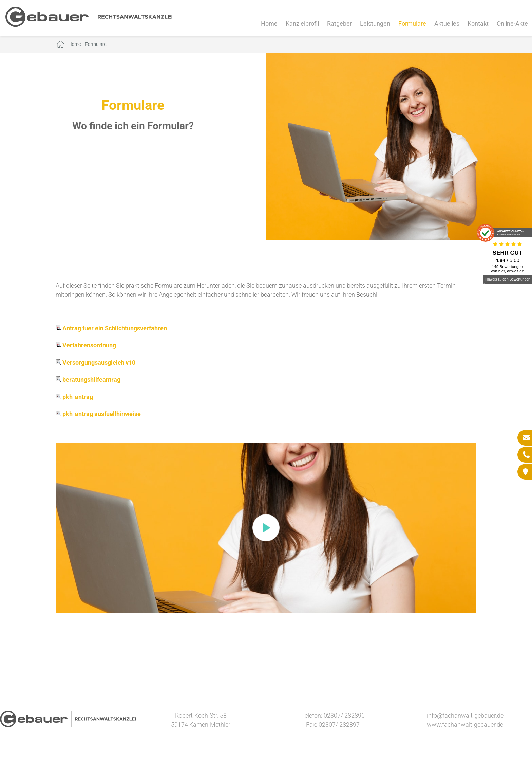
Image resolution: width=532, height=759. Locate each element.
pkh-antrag (74, 397)
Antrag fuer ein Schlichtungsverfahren (111, 328)
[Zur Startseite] (89, 25)
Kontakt (478, 24)
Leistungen (375, 24)
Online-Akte (512, 24)
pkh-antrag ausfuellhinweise (98, 414)
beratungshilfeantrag (88, 379)
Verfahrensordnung (86, 345)
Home (269, 24)
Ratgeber (339, 24)
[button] (266, 528)
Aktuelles (447, 24)
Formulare (412, 24)
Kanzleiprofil (302, 24)
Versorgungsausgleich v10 (96, 363)
